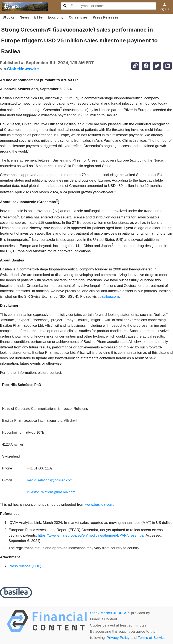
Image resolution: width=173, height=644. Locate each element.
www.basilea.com (99, 505)
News (24, 17)
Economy (56, 17)
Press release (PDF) (25, 566)
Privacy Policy (118, 638)
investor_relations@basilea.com (51, 492)
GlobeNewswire (23, 69)
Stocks (9, 17)
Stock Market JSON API (110, 613)
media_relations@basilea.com (50, 480)
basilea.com (109, 297)
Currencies (78, 17)
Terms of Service (152, 638)
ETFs (39, 17)
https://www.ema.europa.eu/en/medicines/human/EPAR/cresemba (91, 535)
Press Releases (106, 17)
